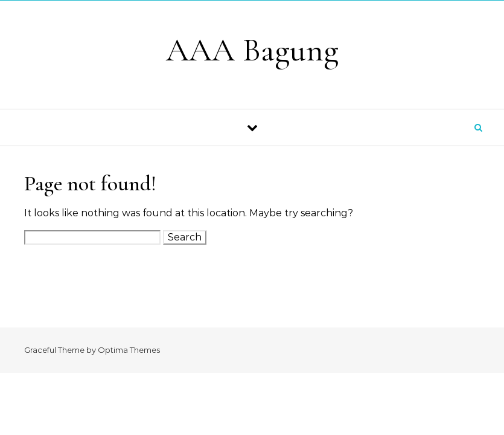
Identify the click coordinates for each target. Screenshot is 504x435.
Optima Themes (129, 350)
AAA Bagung (252, 50)
